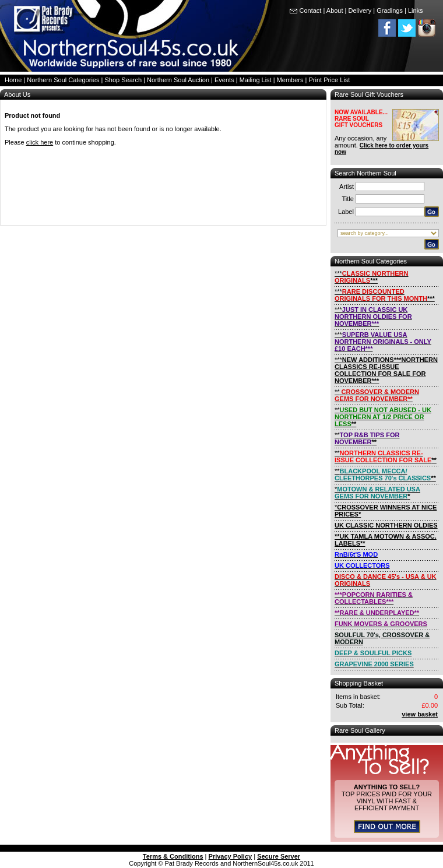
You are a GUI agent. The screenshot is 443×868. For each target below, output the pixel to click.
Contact (311, 10)
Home (13, 80)
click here (40, 142)
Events (224, 80)
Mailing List (256, 80)
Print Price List (330, 80)
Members (290, 80)
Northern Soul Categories (63, 80)
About (335, 10)
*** (372, 277)
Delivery (360, 10)
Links (416, 10)
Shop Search (123, 80)
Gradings (390, 10)
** (377, 395)
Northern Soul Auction (178, 80)
